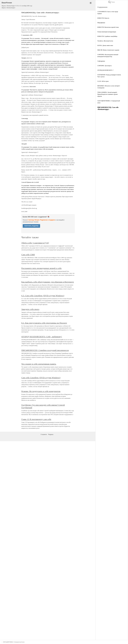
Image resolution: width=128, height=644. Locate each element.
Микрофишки (101, 23)
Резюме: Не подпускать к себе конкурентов (41, 391)
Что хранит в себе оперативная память (39, 364)
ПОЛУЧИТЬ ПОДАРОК (31, 226)
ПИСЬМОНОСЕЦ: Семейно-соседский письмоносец (45, 350)
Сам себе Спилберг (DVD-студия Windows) (41, 378)
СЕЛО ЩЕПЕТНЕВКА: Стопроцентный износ (14, 642)
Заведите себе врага (30, 309)
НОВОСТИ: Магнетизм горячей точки (108, 27)
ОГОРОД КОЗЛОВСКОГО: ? (105, 70)
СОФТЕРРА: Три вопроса (105, 66)
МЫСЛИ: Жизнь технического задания (108, 50)
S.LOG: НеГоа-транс (103, 81)
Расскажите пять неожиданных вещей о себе (42, 268)
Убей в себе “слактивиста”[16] (35, 243)
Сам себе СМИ (28, 255)
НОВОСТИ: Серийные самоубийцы (107, 36)
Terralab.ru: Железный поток (105, 41)
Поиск (111, 2)
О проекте (44, 434)
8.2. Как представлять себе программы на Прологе (44, 323)
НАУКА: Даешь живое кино (105, 45)
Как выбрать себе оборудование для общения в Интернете (48, 282)
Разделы (51, 434)
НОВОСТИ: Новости (103, 18)
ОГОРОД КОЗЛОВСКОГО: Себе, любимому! (42, 337)
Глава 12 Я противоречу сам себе (36, 419)
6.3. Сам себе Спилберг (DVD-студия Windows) (43, 296)
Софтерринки (101, 61)
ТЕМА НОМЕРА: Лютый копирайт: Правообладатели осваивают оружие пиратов (108, 94)
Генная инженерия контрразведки (107, 32)
